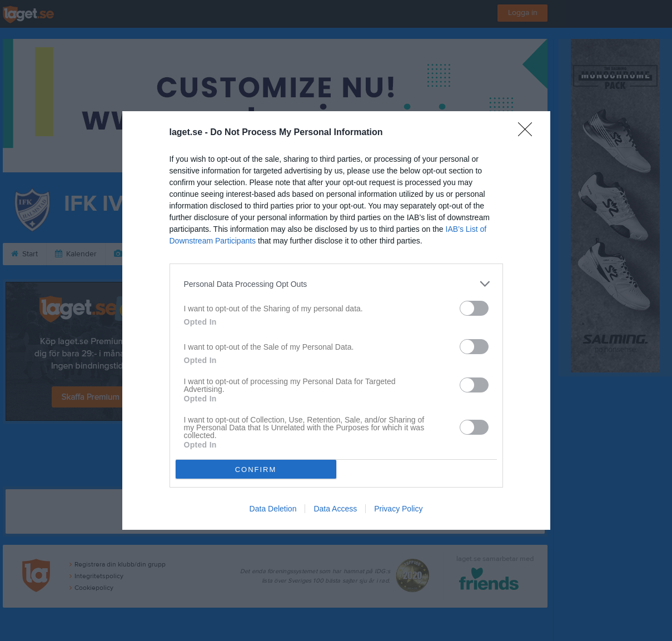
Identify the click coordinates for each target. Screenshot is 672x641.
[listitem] (336, 284)
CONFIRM (256, 469)
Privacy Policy (398, 509)
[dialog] (336, 320)
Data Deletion (273, 509)
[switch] (474, 308)
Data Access (335, 509)
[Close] (529, 133)
